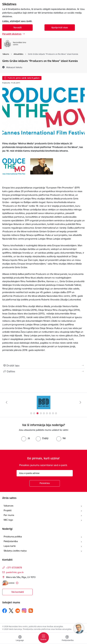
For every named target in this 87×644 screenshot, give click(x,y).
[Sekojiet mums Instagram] (24, 611)
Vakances (9, 506)
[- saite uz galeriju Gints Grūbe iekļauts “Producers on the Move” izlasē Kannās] (14, 166)
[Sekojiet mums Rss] (31, 611)
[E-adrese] (8, 583)
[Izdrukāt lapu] (43, 366)
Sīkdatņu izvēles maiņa (15, 551)
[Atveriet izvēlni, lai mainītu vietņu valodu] (20, 639)
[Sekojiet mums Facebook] (5, 611)
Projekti (8, 510)
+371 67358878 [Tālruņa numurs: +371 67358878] (14, 568)
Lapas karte (10, 546)
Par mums (9, 515)
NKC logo (8, 520)
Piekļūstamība (11, 541)
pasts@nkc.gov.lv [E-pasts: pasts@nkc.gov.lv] (15, 572)
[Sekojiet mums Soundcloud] (18, 611)
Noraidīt (18, 27)
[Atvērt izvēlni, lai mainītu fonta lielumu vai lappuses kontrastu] (67, 639)
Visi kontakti (18, 592)
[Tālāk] (80, 402)
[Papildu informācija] (17, 583)
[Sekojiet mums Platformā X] (11, 611)
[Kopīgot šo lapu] (43, 371)
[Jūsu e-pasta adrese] (45, 473)
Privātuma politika (13, 537)
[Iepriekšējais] (7, 402)
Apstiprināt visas (60, 27)
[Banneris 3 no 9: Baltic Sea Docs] (44, 402)
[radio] (26, 438)
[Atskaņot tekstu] (14, 67)
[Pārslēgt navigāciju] (44, 638)
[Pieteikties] (45, 483)
